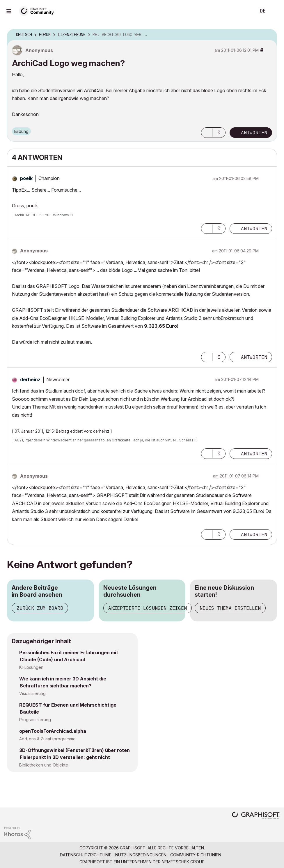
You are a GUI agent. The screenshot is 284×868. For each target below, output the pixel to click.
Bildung (21, 131)
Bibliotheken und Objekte (44, 765)
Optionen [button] (269, 35)
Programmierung (35, 720)
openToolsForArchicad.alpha (53, 731)
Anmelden (275, 11)
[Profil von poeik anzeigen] (26, 178)
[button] (207, 133)
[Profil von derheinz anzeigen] (30, 379)
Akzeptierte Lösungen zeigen (148, 608)
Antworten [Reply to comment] (254, 229)
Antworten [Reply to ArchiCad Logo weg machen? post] (254, 133)
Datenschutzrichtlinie (86, 855)
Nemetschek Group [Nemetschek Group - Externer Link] (183, 862)
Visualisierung (32, 693)
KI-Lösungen (31, 667)
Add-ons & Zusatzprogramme (47, 739)
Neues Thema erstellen (230, 608)
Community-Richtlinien (196, 855)
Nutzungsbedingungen (141, 855)
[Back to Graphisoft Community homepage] (38, 11)
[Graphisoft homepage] (256, 816)
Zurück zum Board (40, 608)
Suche (245, 11)
